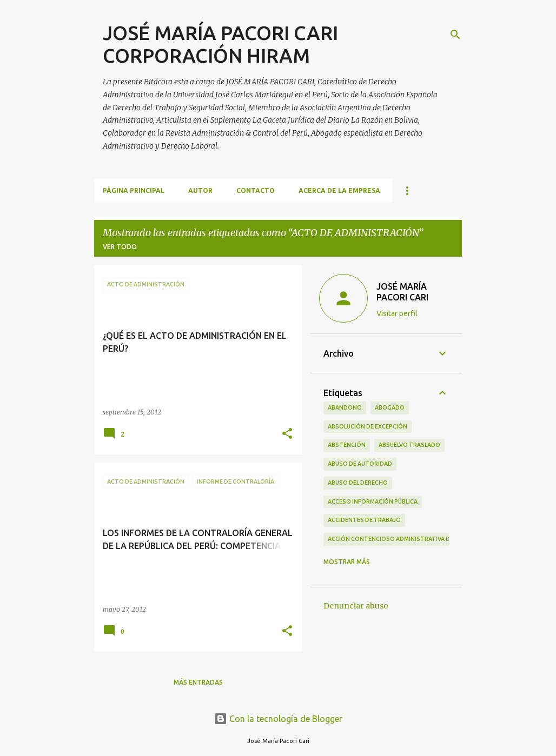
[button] (287, 434)
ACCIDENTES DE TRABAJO (364, 520)
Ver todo (120, 247)
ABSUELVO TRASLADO (409, 445)
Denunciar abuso (356, 606)
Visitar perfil (397, 313)
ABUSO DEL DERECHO (358, 483)
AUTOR (200, 190)
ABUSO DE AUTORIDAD (360, 464)
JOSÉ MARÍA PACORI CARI (402, 292)
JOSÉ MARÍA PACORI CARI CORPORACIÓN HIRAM (220, 44)
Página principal (134, 190)
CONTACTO (256, 190)
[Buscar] (455, 35)
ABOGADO (390, 407)
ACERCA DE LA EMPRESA (339, 190)
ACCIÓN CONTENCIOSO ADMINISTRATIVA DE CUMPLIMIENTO (413, 539)
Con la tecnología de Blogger (278, 719)
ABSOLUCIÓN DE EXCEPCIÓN (368, 426)
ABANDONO (345, 407)
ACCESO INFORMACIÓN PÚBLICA (373, 501)
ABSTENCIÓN (347, 445)
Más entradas (198, 682)
